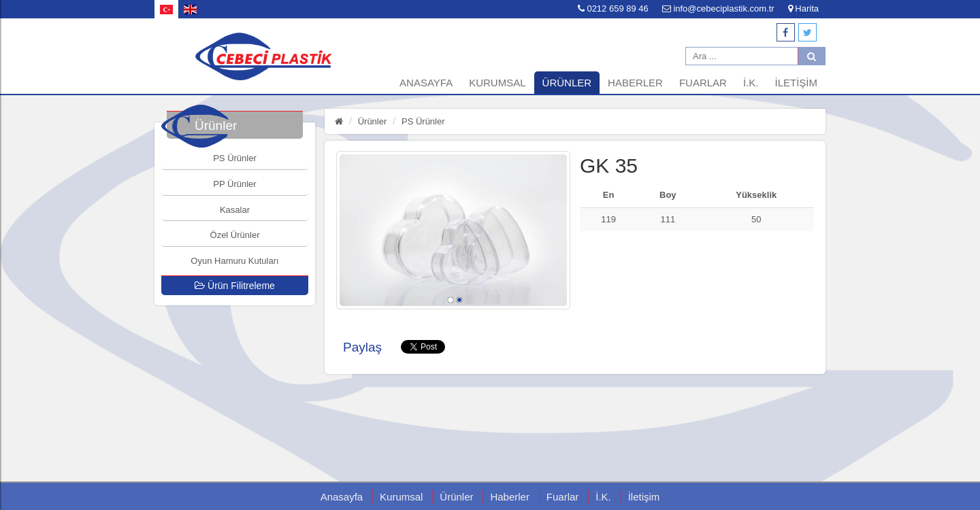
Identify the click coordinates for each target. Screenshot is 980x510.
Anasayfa (426, 83)
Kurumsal (497, 83)
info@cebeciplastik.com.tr (718, 8)
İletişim (796, 83)
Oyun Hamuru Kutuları (234, 261)
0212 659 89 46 (613, 8)
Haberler (635, 83)
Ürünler (567, 83)
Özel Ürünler (235, 235)
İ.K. (751, 83)
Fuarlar (703, 83)
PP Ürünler (234, 184)
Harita (803, 8)
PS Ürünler (235, 158)
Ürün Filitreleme (235, 286)
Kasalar (235, 210)
